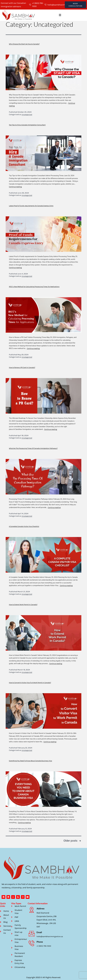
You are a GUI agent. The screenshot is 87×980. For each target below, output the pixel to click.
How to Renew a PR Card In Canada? (22, 366)
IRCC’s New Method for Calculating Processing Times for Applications (34, 286)
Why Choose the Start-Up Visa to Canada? (24, 43)
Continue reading (15, 186)
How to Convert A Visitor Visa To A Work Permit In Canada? (30, 682)
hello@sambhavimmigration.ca (50, 936)
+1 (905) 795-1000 (44, 945)
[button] (60, 14)
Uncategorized (27, 113)
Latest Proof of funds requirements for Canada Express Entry (31, 205)
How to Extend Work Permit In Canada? (23, 604)
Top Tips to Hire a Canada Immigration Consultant (27, 124)
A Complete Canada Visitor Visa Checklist (24, 525)
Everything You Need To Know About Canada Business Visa (30, 760)
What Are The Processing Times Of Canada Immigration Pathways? (33, 447)
